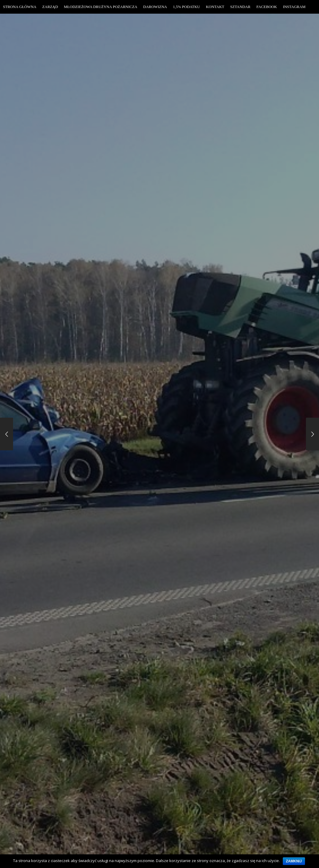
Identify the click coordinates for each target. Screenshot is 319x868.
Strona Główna (20, 7)
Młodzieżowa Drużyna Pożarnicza (101, 7)
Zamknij (294, 861)
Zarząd (50, 7)
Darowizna (155, 7)
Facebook (267, 7)
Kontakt (215, 7)
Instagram (294, 7)
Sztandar (240, 7)
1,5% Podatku (186, 7)
